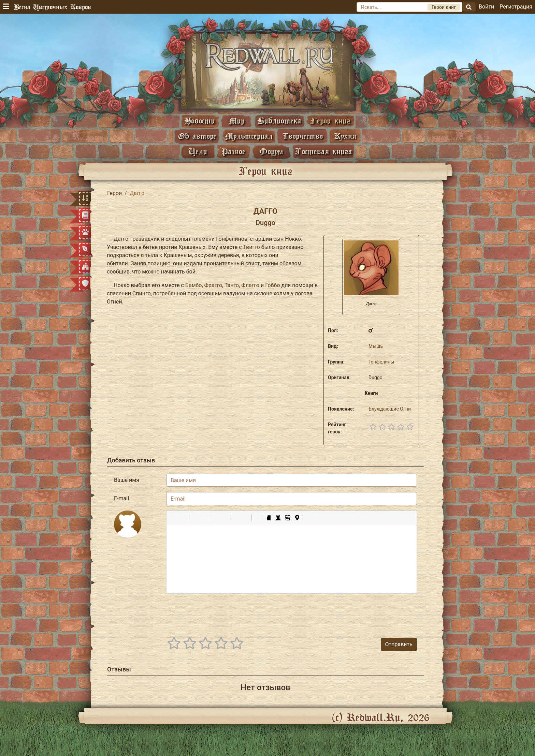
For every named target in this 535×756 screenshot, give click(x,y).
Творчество (302, 136)
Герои (114, 193)
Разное (233, 151)
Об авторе (197, 136)
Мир (236, 121)
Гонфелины (381, 362)
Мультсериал (249, 136)
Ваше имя (127, 480)
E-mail (121, 498)
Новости (200, 121)
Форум (271, 151)
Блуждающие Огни (390, 409)
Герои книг (330, 121)
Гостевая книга (323, 151)
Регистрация (516, 7)
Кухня (345, 136)
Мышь (376, 346)
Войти (486, 7)
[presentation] (365, 612)
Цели (198, 151)
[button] (174, 518)
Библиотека (279, 121)
